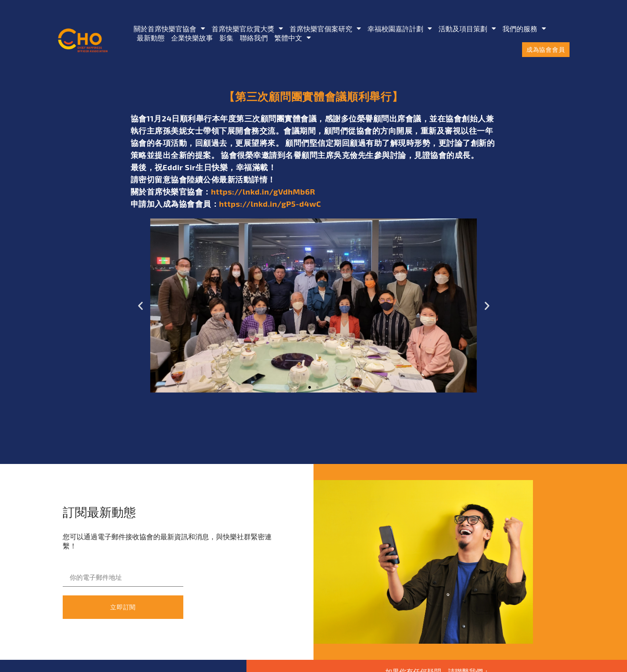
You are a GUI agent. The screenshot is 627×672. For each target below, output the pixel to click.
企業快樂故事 (192, 38)
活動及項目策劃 (467, 29)
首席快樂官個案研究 (325, 29)
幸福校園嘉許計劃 (400, 29)
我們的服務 (524, 29)
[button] (140, 306)
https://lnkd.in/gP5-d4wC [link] (270, 204)
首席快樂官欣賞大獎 (247, 29)
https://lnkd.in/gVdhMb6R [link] (263, 192)
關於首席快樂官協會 (169, 29)
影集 (226, 38)
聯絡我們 (254, 38)
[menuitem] (293, 38)
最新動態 (151, 38)
